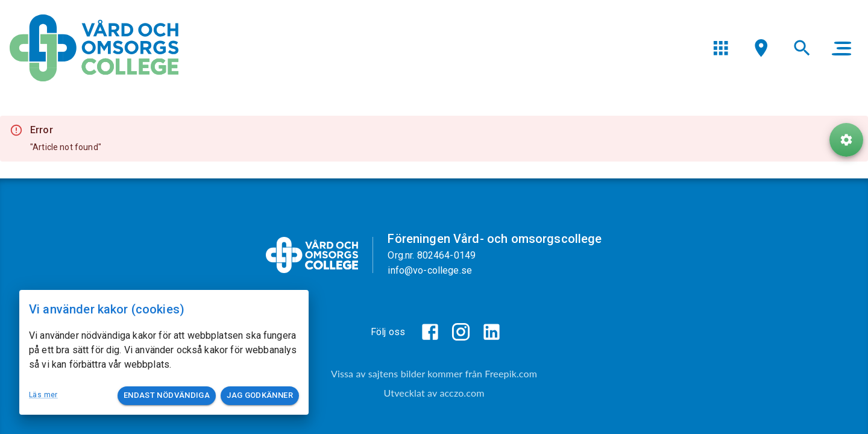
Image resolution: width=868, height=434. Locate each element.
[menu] (721, 48)
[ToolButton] (846, 140)
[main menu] (841, 48)
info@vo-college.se (430, 270)
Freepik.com (511, 373)
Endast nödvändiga (167, 396)
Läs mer (43, 395)
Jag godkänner (260, 396)
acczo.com (462, 393)
